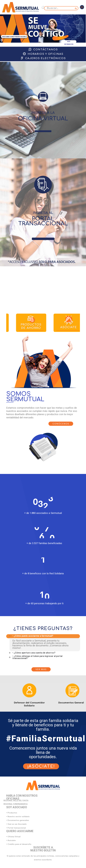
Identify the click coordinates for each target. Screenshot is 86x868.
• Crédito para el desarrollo (19, 844)
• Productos (12, 813)
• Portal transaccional (16, 828)
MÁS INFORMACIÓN (69, 42)
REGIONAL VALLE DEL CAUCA (16, 801)
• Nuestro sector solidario (18, 816)
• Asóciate (11, 840)
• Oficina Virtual (13, 837)
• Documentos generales (18, 820)
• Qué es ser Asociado (16, 824)
